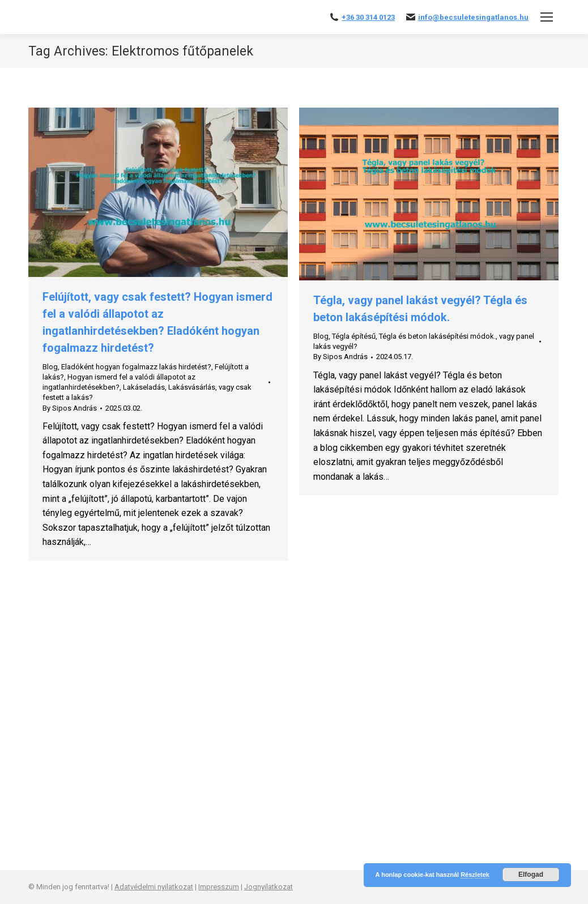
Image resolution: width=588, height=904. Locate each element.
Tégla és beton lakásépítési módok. (437, 336)
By (70, 408)
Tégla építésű (354, 336)
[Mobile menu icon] (547, 17)
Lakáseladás (144, 387)
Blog (50, 367)
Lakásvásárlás (192, 387)
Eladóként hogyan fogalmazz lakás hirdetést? (136, 367)
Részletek (475, 875)
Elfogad (531, 875)
